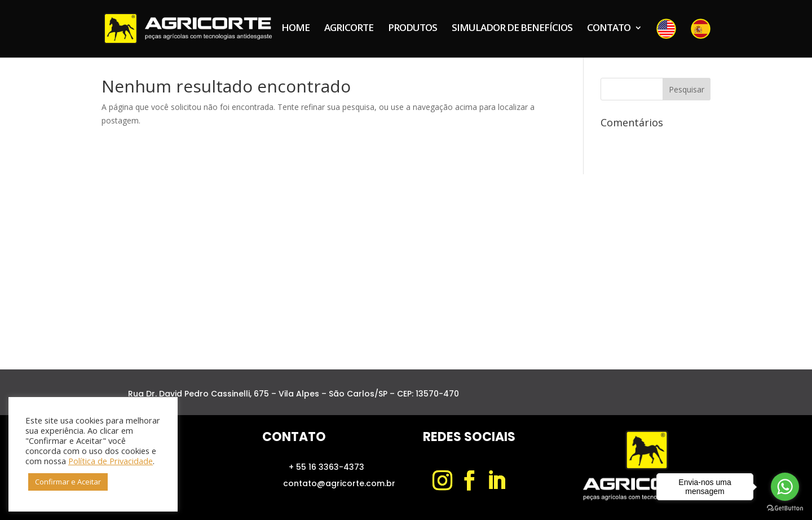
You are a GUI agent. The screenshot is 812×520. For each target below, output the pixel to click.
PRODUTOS (412, 29)
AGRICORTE (349, 29)
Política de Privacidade (111, 461)
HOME (295, 29)
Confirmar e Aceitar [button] (68, 482)
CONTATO (609, 29)
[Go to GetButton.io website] (785, 508)
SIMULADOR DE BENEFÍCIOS (512, 29)
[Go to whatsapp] (785, 487)
